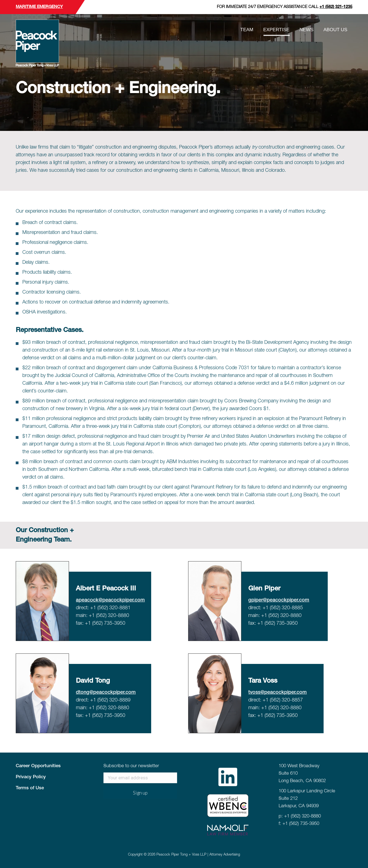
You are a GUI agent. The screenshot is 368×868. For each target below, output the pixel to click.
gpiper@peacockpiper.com (279, 600)
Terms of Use (30, 788)
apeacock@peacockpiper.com (110, 600)
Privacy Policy (31, 777)
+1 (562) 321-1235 (336, 7)
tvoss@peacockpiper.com (278, 692)
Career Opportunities (38, 766)
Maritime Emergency (39, 7)
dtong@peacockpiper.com (106, 692)
